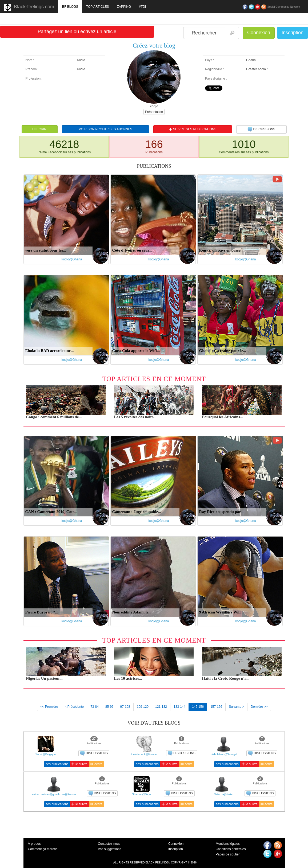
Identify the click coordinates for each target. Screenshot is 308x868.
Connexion (259, 33)
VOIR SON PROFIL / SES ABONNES (106, 129)
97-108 (125, 707)
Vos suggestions (109, 849)
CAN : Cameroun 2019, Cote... (51, 512)
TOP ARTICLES (97, 7)
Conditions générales (231, 849)
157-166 (216, 707)
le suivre (79, 764)
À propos (34, 844)
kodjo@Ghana (72, 259)
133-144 (179, 707)
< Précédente (74, 707)
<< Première (49, 707)
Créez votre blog (154, 45)
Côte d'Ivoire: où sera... (132, 250)
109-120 (143, 707)
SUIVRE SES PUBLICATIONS (193, 129)
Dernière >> (259, 707)
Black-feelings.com (29, 7)
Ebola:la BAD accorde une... (50, 351)
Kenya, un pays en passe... (221, 250)
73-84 (95, 707)
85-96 (109, 707)
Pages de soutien (228, 854)
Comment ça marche (43, 849)
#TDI (142, 7)
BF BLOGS (70, 7)
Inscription (293, 33)
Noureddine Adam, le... (132, 612)
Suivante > (236, 707)
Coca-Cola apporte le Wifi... (136, 351)
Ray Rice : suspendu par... (221, 512)
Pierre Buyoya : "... (42, 612)
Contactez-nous (109, 844)
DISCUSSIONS (261, 130)
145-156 (198, 707)
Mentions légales (228, 844)
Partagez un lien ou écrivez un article (77, 32)
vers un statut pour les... (46, 250)
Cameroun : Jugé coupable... (137, 512)
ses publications (57, 764)
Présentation (154, 112)
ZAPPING (124, 7)
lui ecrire (96, 764)
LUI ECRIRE (40, 129)
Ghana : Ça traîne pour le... (223, 351)
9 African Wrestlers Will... (221, 612)
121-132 (161, 707)
